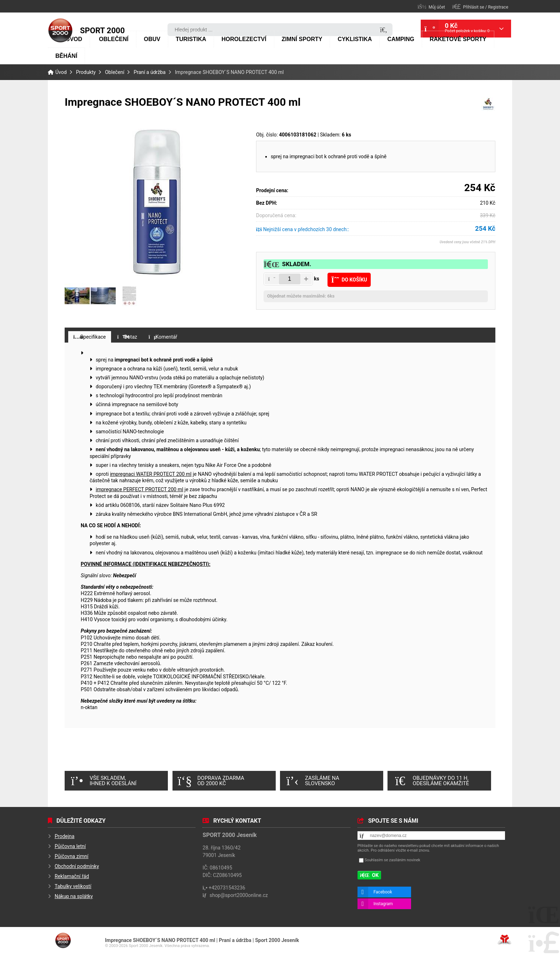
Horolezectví (244, 39)
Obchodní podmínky (77, 866)
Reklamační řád (72, 876)
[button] (480, 7)
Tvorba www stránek (504, 939)
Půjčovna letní (70, 846)
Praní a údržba (149, 72)
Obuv (152, 39)
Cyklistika (355, 39)
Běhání (66, 56)
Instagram (383, 904)
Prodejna (64, 836)
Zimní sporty (302, 39)
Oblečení (114, 39)
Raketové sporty (458, 39)
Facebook (383, 892)
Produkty (86, 72)
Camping (401, 39)
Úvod (60, 30)
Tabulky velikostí (73, 886)
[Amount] (290, 279)
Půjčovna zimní (72, 856)
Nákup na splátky (74, 896)
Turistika (191, 39)
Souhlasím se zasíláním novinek (392, 860)
